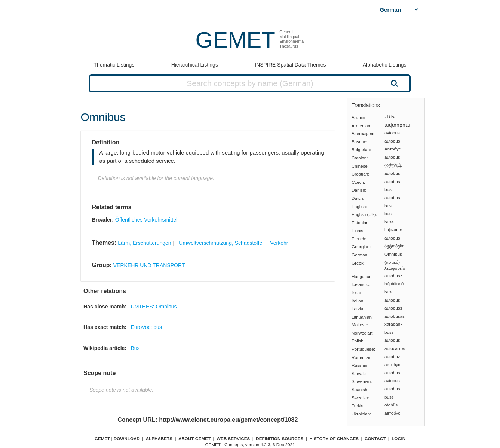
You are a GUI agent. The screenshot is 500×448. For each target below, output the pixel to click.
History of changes (334, 438)
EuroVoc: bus (146, 327)
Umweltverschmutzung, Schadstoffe (220, 243)
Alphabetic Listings (385, 65)
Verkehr (279, 243)
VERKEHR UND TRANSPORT (149, 265)
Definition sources (280, 438)
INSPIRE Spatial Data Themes (290, 65)
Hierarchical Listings (195, 65)
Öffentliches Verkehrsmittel (146, 220)
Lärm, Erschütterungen (144, 243)
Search (394, 83)
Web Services (233, 438)
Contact (375, 438)
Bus (135, 348)
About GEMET (194, 438)
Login (398, 438)
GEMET (235, 40)
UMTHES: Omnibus (154, 307)
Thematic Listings (114, 65)
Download (127, 438)
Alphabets (159, 438)
